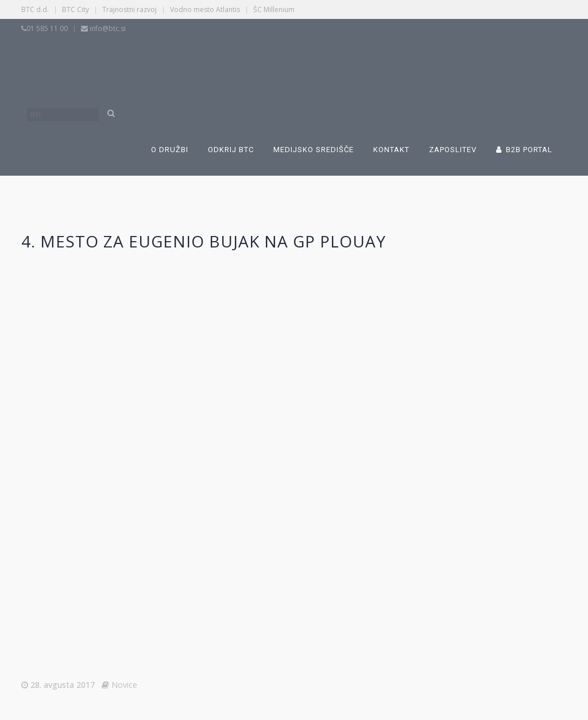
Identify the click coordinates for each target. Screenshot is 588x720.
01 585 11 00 (47, 28)
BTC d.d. (35, 9)
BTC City (76, 9)
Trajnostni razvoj (129, 9)
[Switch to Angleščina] (399, 62)
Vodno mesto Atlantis (205, 9)
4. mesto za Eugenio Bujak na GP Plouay (204, 241)
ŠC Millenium (274, 9)
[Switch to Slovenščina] (220, 62)
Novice (124, 685)
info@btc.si (108, 28)
